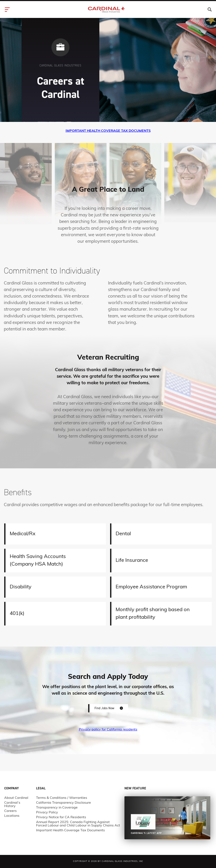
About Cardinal (16, 798)
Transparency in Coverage (57, 808)
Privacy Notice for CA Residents (61, 817)
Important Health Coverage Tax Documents (70, 830)
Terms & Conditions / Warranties (62, 798)
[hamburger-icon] (8, 10)
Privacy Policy (47, 813)
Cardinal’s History (12, 805)
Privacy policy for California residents (108, 730)
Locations (12, 816)
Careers (10, 811)
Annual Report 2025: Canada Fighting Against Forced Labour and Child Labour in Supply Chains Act (78, 824)
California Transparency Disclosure (63, 803)
